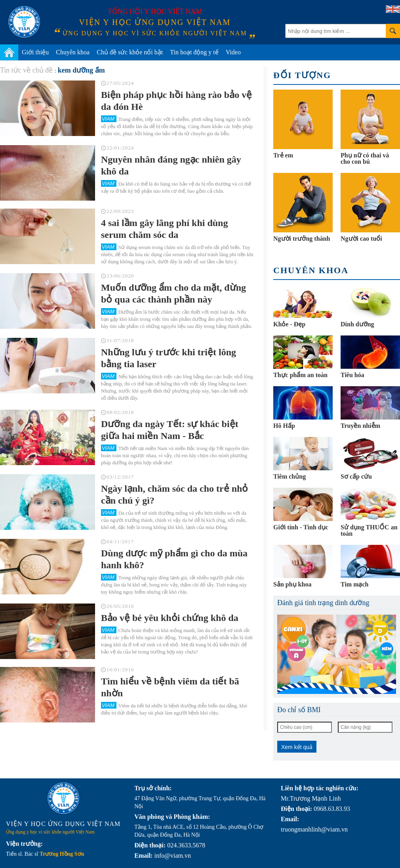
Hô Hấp (284, 426)
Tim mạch (354, 584)
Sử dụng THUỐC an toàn (369, 530)
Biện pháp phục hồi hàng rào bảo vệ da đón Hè (176, 101)
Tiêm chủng (290, 476)
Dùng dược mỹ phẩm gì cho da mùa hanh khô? (174, 559)
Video (233, 52)
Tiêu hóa (352, 375)
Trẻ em (283, 155)
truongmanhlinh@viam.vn (314, 829)
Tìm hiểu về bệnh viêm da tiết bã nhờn (170, 687)
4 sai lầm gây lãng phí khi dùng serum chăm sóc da (164, 229)
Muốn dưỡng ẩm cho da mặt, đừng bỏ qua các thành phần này (173, 293)
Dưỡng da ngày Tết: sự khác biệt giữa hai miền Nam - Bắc (170, 430)
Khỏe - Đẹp (289, 324)
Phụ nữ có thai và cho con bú (365, 158)
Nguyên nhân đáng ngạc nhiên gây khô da (171, 165)
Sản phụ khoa (292, 584)
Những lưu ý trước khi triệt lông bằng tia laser (169, 358)
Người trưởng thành (302, 239)
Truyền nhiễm (360, 426)
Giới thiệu (35, 52)
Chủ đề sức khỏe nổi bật (130, 52)
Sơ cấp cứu (356, 476)
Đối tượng (302, 75)
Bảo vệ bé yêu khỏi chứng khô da (170, 618)
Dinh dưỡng (357, 324)
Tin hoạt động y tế (194, 52)
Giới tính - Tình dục (301, 527)
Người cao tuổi (361, 239)
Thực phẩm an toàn (300, 375)
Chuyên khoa (73, 52)
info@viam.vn (172, 856)
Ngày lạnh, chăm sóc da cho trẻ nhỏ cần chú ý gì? (174, 494)
